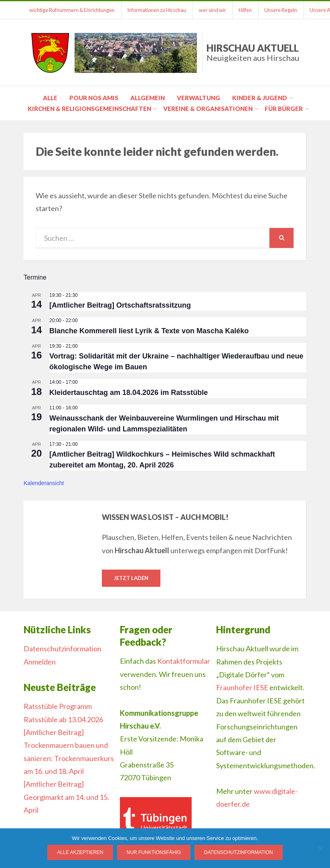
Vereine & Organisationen (208, 109)
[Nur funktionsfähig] (320, 848)
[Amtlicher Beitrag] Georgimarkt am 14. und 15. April (66, 797)
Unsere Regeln (284, 10)
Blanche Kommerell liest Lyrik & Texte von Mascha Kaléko (149, 331)
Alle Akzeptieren (80, 852)
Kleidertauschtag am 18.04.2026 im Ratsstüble (129, 393)
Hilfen (248, 10)
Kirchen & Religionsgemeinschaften (89, 109)
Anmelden (40, 662)
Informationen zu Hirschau (158, 10)
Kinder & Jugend (260, 98)
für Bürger (284, 109)
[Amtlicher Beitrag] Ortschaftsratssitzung (120, 305)
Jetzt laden (131, 578)
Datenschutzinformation (63, 649)
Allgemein (148, 98)
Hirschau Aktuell (253, 52)
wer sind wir (214, 10)
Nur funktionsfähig (154, 852)
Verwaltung (198, 98)
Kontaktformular (184, 661)
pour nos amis (94, 98)
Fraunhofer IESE (242, 688)
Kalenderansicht (44, 483)
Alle (50, 98)
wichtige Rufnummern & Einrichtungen (72, 10)
